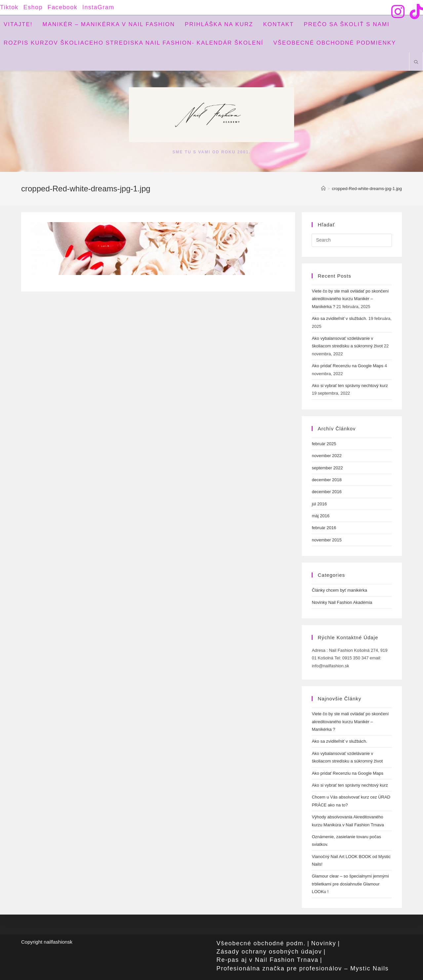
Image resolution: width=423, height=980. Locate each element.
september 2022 (327, 468)
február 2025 (324, 444)
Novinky (324, 943)
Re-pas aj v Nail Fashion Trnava (268, 960)
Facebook (62, 7)
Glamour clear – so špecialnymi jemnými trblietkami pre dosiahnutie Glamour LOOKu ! (350, 884)
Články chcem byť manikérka (339, 590)
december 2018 (327, 480)
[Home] (323, 189)
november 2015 (327, 540)
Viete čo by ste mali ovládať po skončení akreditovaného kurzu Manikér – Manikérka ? (350, 299)
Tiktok (9, 7)
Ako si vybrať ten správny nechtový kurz (350, 386)
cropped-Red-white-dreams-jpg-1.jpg (367, 189)
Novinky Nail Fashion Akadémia (342, 602)
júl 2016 (319, 504)
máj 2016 (320, 516)
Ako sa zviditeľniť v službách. (339, 318)
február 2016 (324, 528)
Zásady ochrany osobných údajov (269, 952)
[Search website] (416, 63)
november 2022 (327, 456)
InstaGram (98, 7)
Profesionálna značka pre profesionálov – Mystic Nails (303, 968)
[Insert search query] (352, 240)
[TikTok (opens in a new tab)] (415, 12)
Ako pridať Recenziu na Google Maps (347, 366)
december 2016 (327, 492)
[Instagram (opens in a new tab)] (398, 12)
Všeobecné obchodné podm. (261, 943)
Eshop (33, 7)
